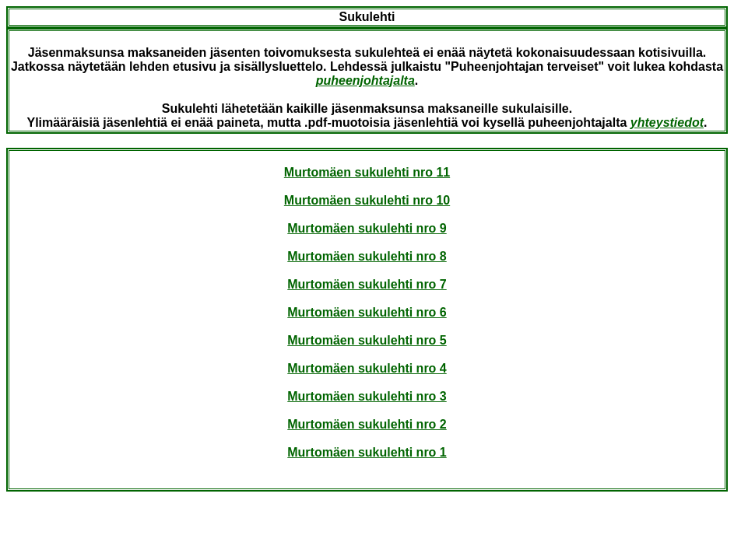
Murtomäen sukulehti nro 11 (367, 172)
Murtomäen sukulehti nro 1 (367, 452)
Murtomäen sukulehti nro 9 (367, 228)
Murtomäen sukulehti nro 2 (367, 424)
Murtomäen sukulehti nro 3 (367, 396)
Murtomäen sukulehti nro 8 (367, 256)
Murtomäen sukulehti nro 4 (367, 368)
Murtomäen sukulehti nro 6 (367, 312)
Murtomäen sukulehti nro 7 (367, 284)
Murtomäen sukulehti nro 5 (367, 340)
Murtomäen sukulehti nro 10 (367, 200)
